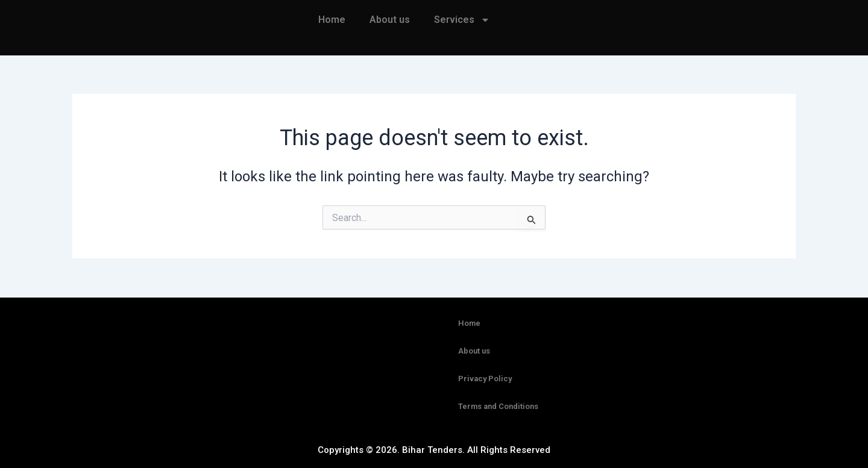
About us (390, 20)
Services (462, 20)
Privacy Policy (485, 379)
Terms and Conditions (498, 406)
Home (332, 20)
